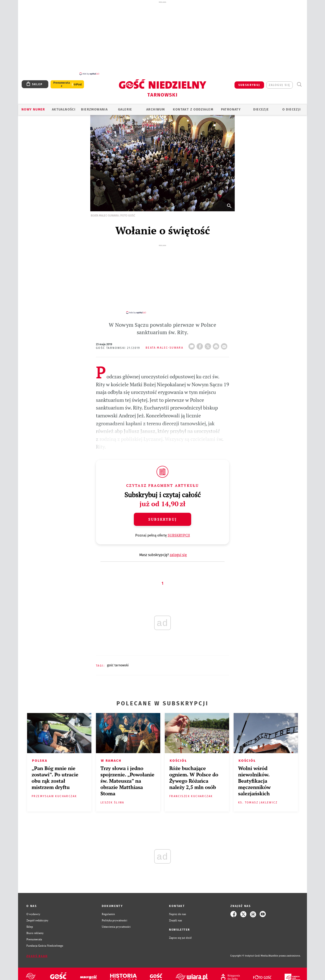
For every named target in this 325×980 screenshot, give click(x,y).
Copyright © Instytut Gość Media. (249, 949)
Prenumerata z (62, 82)
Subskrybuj (162, 513)
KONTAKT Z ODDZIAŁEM (193, 107)
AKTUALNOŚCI (64, 107)
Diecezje (261, 107)
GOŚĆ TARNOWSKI (118, 659)
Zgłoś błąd (37, 949)
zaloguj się (280, 82)
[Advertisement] (162, 38)
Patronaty (231, 107)
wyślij (225, 338)
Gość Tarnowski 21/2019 (118, 341)
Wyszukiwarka (299, 82)
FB (201, 338)
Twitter (209, 338)
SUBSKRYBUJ (249, 82)
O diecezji (292, 107)
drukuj (217, 338)
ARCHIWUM (156, 107)
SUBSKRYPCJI (179, 529)
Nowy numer (33, 107)
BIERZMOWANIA (94, 107)
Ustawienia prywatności (116, 920)
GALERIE (125, 107)
